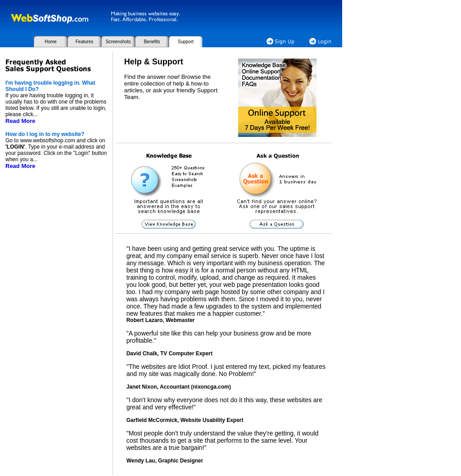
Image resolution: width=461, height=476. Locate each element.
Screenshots (118, 42)
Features (84, 42)
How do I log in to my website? (45, 134)
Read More (20, 121)
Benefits (152, 42)
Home (51, 42)
